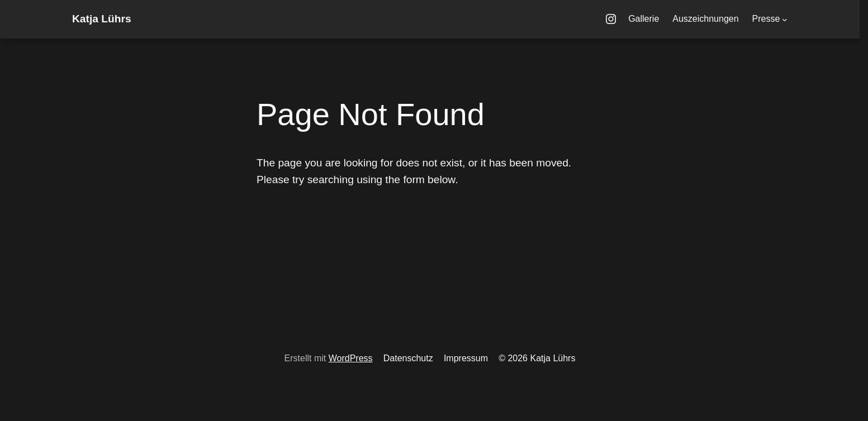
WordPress (351, 358)
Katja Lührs (102, 19)
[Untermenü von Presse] (785, 20)
